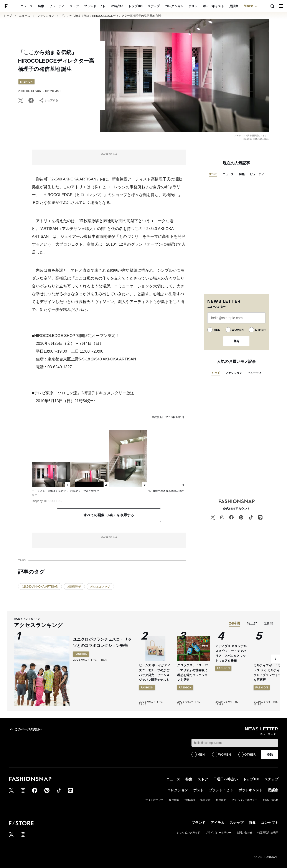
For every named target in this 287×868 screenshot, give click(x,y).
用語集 (244, 6)
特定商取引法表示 (268, 833)
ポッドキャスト (223, 6)
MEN (217, 330)
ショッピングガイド (188, 833)
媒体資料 (190, 800)
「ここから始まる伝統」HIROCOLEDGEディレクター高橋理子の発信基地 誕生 (111, 16)
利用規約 (221, 800)
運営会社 (205, 800)
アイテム (218, 823)
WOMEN (238, 330)
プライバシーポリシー (244, 800)
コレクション (184, 6)
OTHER (260, 330)
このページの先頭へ (25, 729)
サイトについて (155, 800)
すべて (213, 174)
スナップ (164, 6)
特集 (51, 6)
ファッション (46, 16)
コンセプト (270, 823)
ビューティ (67, 6)
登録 (236, 341)
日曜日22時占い (226, 779)
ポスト (203, 6)
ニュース (37, 6)
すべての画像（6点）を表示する (109, 515)
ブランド (198, 823)
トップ (8, 16)
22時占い (127, 6)
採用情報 (174, 800)
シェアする (48, 100)
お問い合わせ (271, 800)
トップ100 (145, 6)
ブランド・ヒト (105, 6)
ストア (84, 6)
